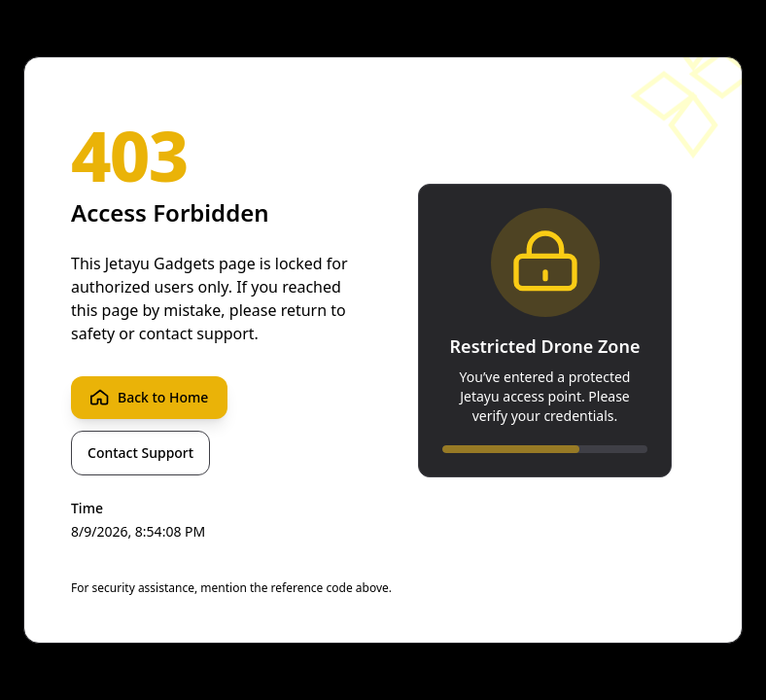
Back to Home (149, 398)
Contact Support (140, 453)
